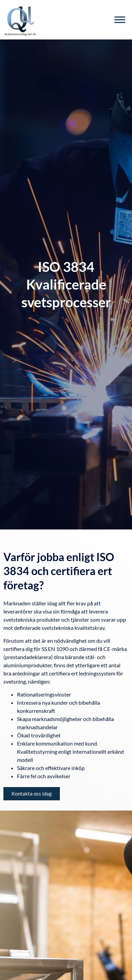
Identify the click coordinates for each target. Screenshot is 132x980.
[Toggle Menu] (120, 20)
